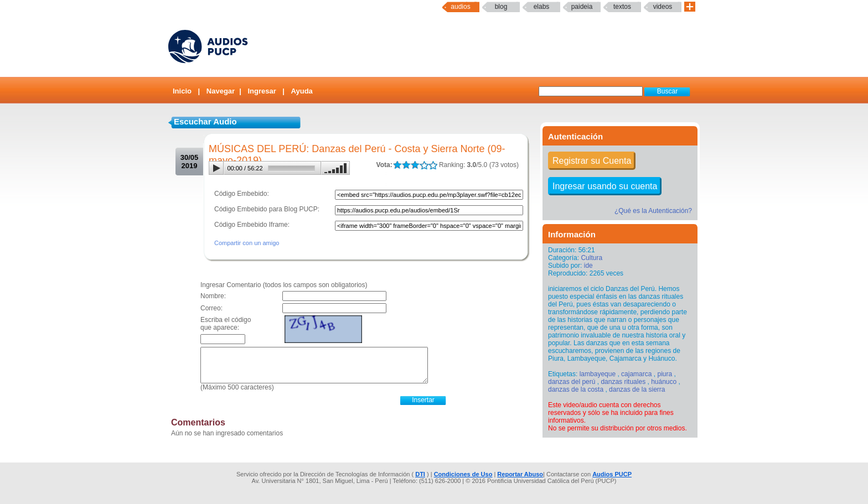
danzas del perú (572, 382)
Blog (501, 7)
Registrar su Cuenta (592, 161)
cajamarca (636, 374)
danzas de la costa (576, 389)
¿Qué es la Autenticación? (653, 211)
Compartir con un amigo (247, 243)
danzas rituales (623, 382)
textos (622, 7)
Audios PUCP (612, 474)
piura (665, 374)
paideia (582, 7)
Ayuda (302, 91)
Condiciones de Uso (463, 474)
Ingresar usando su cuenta (605, 186)
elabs (542, 7)
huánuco (664, 382)
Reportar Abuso (520, 474)
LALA (397, 165)
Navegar (221, 91)
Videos (663, 7)
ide (588, 266)
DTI (420, 474)
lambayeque (598, 374)
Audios (460, 7)
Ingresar (262, 91)
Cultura (591, 258)
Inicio (182, 91)
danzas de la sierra (637, 389)
